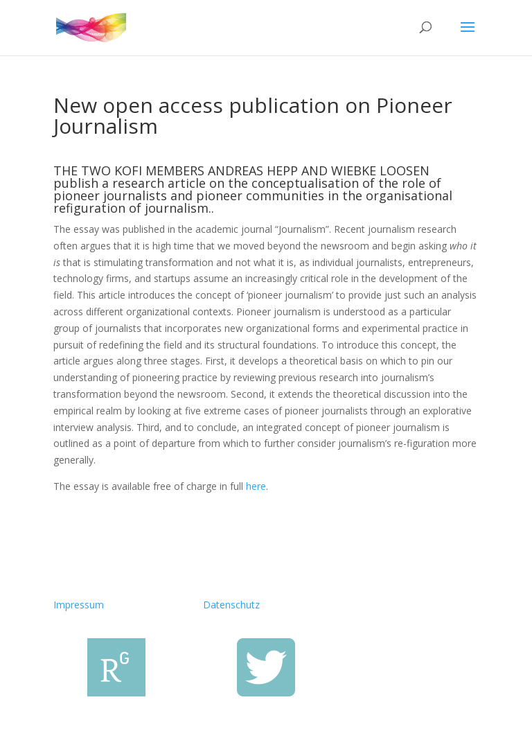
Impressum (79, 605)
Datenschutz (231, 605)
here (256, 486)
